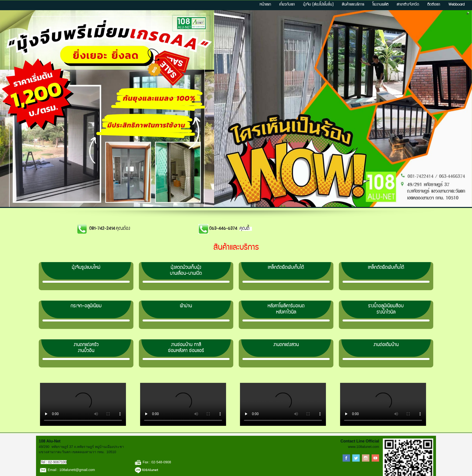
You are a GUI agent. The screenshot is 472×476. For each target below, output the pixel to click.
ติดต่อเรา (434, 5)
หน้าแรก (265, 5)
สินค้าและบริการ (353, 5)
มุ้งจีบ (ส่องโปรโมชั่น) (318, 5)
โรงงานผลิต (380, 5)
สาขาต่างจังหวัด (408, 5)
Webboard (456, 5)
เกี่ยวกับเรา (287, 5)
